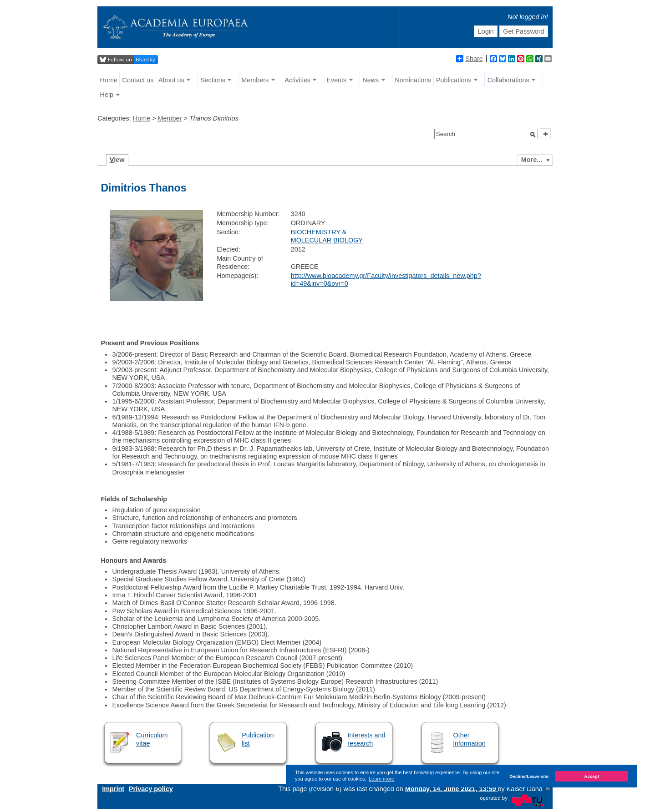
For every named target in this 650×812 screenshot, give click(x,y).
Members (255, 80)
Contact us (138, 80)
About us (171, 80)
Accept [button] (592, 776)
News (371, 80)
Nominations (413, 80)
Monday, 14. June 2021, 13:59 (452, 789)
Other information (470, 739)
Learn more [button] (381, 779)
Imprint (113, 789)
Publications (454, 80)
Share (469, 59)
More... (532, 160)
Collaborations (508, 80)
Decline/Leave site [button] (529, 776)
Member (170, 118)
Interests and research (366, 739)
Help (107, 95)
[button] (533, 135)
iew (117, 160)
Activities (297, 80)
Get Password (523, 31)
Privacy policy (151, 789)
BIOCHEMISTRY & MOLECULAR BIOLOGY (327, 236)
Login (486, 31)
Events (336, 80)
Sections (213, 80)
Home (109, 80)
